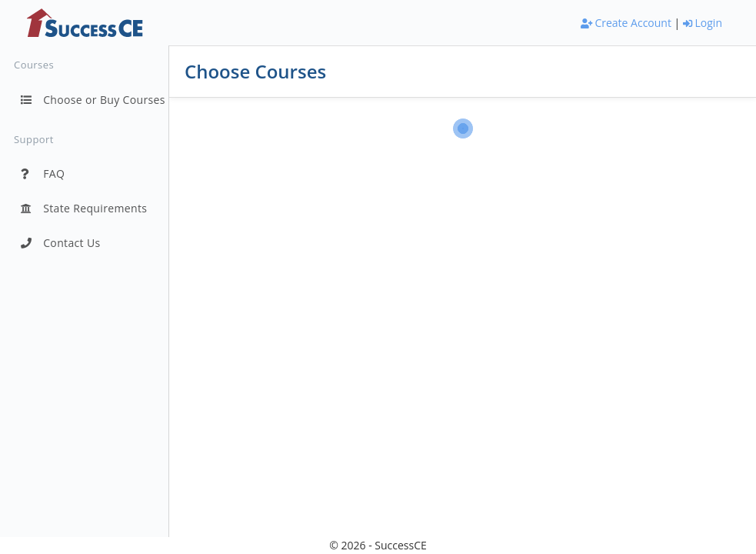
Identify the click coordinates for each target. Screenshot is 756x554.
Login (703, 23)
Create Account (626, 23)
